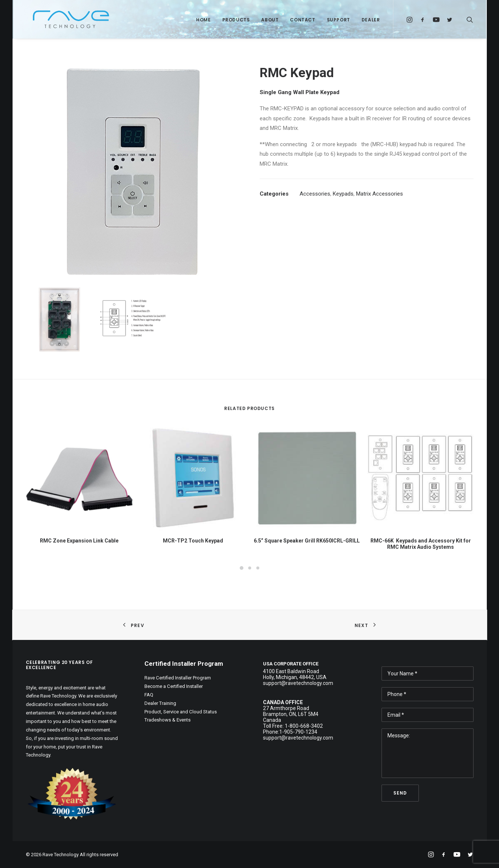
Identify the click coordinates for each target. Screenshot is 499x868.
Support (339, 20)
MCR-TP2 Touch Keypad (193, 541)
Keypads (343, 194)
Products (236, 20)
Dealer (371, 20)
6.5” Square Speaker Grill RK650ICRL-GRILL (307, 541)
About (270, 20)
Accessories (315, 194)
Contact (303, 20)
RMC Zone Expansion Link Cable (79, 541)
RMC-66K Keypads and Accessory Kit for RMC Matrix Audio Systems (421, 544)
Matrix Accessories (380, 194)
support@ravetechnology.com (298, 738)
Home (203, 20)
